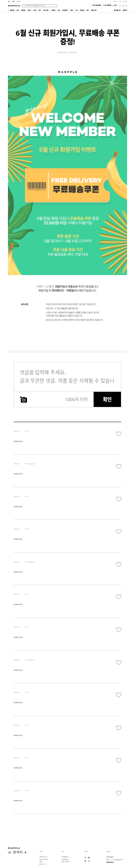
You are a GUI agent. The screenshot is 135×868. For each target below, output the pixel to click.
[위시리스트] (120, 6)
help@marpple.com (110, 862)
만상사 (19, 1)
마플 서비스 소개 (43, 857)
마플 (9, 1)
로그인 (120, 1)
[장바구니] (123, 6)
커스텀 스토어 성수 (44, 859)
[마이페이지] (126, 6)
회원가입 (125, 1)
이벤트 (41, 862)
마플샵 (14, 1)
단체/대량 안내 (65, 859)
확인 (107, 399)
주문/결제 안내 (65, 857)
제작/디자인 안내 (66, 862)
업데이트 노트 (42, 864)
